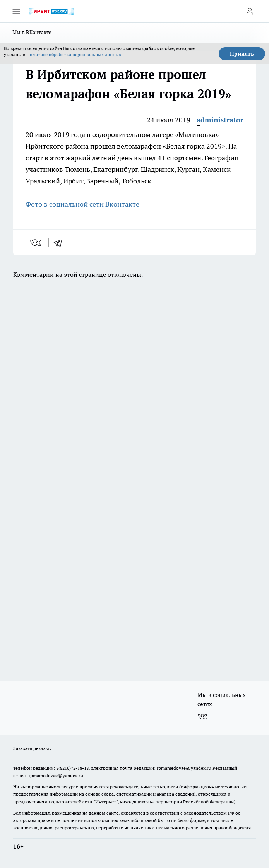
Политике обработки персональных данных (74, 54)
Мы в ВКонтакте (32, 32)
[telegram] (60, 243)
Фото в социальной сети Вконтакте (82, 204)
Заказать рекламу (32, 748)
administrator (220, 120)
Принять (242, 54)
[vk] (36, 243)
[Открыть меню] (16, 11)
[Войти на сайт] (250, 11)
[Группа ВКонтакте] (202, 717)
